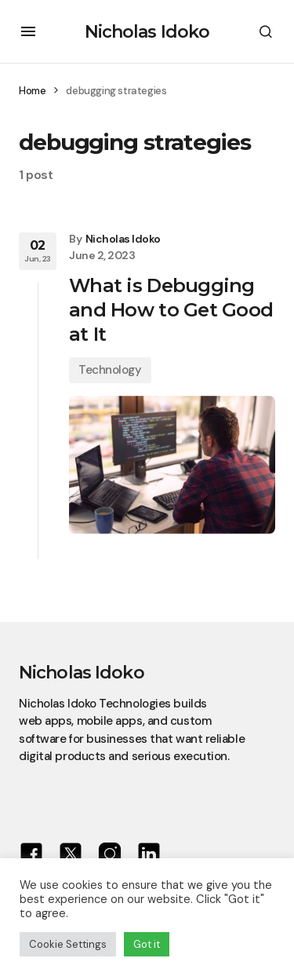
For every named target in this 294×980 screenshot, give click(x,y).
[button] (28, 31)
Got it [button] (147, 944)
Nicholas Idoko (147, 32)
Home (32, 91)
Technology (110, 370)
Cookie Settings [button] (68, 944)
